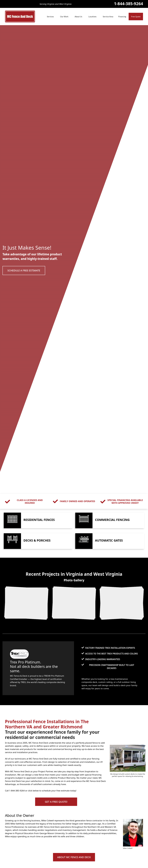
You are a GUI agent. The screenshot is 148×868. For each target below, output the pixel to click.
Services (50, 17)
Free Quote (136, 17)
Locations (92, 17)
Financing (122, 17)
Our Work (64, 17)
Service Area (108, 17)
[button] (24, 271)
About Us (78, 17)
